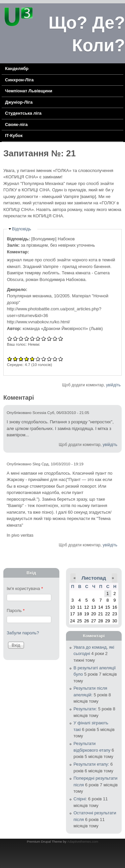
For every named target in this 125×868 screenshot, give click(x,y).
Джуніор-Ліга (19, 102)
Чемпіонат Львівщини (29, 91)
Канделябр (17, 68)
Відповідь (22, 229)
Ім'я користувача (25, 588)
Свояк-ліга (16, 124)
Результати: (85, 709)
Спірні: (80, 799)
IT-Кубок (14, 135)
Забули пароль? (23, 633)
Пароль (16, 610)
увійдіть (113, 385)
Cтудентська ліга (23, 113)
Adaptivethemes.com (83, 841)
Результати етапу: (91, 764)
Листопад (94, 578)
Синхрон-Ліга (19, 80)
